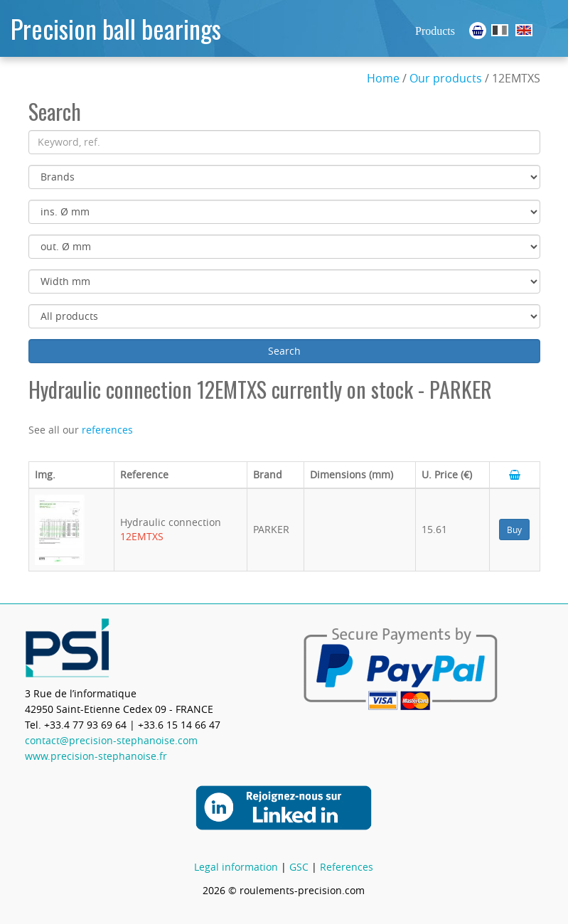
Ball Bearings (524, 30)
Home (383, 78)
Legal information (236, 867)
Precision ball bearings (116, 28)
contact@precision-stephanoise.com (111, 740)
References (347, 867)
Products (435, 31)
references (107, 430)
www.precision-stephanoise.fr (96, 756)
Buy (514, 530)
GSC (299, 867)
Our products (446, 78)
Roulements (500, 30)
